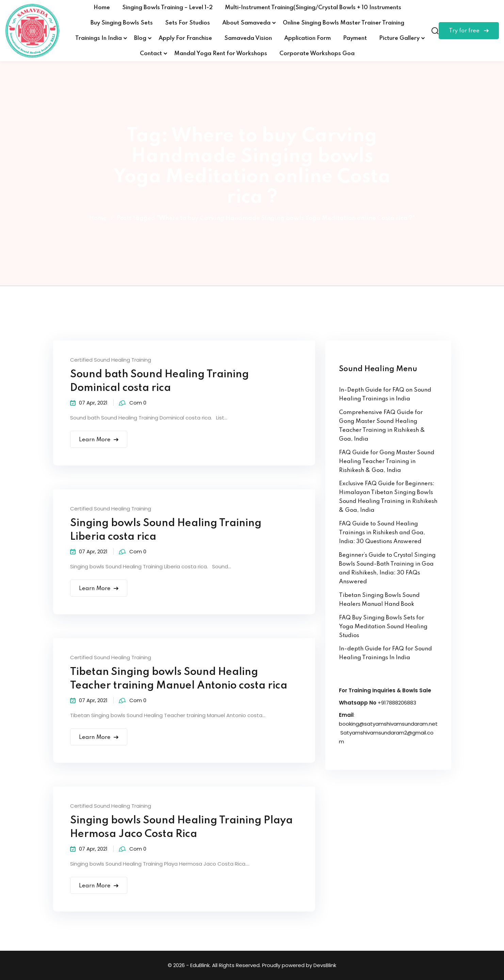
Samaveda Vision (248, 38)
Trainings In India (99, 38)
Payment (355, 38)
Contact (151, 54)
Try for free (469, 31)
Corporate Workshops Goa (317, 54)
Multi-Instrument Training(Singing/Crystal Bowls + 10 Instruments (313, 8)
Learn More (99, 440)
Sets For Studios (188, 23)
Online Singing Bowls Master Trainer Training (344, 23)
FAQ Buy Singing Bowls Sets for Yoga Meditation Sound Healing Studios (383, 627)
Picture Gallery (399, 38)
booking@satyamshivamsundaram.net (388, 724)
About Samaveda (246, 23)
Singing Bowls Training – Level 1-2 (167, 8)
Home (102, 8)
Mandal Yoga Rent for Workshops (221, 54)
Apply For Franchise (185, 38)
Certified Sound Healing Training (111, 360)
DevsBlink (325, 965)
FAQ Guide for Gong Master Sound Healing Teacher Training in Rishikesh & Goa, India (387, 462)
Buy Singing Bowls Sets (122, 23)
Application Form (307, 38)
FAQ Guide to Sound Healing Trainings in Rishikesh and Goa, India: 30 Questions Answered (382, 533)
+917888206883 (397, 703)
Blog (140, 38)
